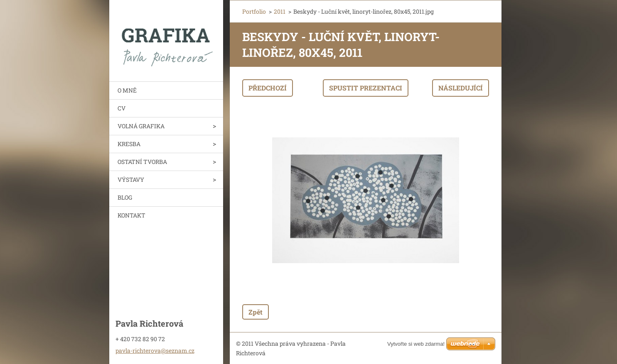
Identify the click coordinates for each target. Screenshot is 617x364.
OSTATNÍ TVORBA (142, 162)
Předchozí (268, 88)
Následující (461, 88)
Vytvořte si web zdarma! (416, 344)
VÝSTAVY (131, 180)
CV (122, 108)
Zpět (256, 312)
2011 (280, 11)
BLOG (125, 197)
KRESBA (129, 144)
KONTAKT (132, 215)
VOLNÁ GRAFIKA (141, 126)
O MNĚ (127, 90)
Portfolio (254, 11)
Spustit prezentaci (366, 88)
